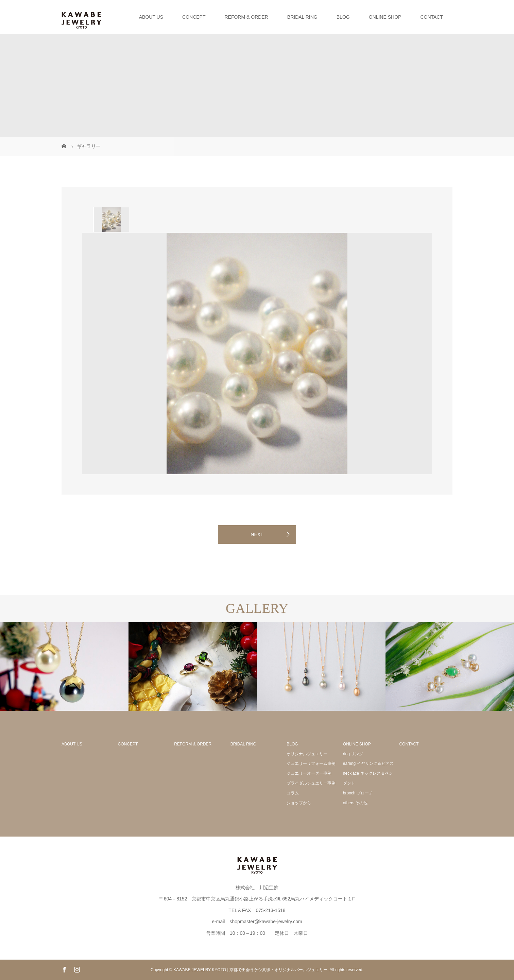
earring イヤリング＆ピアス (368, 763)
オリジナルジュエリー (307, 754)
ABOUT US (151, 17)
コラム (293, 793)
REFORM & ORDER (246, 17)
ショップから (299, 803)
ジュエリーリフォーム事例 (311, 763)
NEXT (257, 534)
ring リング (353, 754)
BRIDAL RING (302, 17)
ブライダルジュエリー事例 (311, 783)
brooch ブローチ (358, 793)
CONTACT (432, 17)
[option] (111, 220)
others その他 (355, 803)
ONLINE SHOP (385, 17)
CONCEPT (194, 17)
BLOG (343, 17)
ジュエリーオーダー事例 (309, 773)
